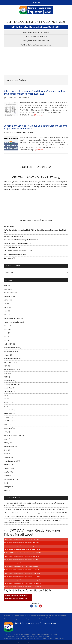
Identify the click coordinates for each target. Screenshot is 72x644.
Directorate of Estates (11, 359)
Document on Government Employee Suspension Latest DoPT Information (40, 509)
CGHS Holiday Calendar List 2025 (41, 187)
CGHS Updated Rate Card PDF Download (36, 32)
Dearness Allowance (10, 348)
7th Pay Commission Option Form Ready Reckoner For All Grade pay (16, 597)
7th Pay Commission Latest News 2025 (36, 41)
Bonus (6, 307)
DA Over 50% (8, 344)
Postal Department (10, 461)
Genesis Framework (40, 642)
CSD (5, 337)
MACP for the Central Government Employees (36, 45)
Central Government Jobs (12, 318)
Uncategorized (8, 487)
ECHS (5, 366)
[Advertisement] (36, 61)
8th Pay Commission (10, 293)
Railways (7, 468)
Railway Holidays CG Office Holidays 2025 (22, 189)
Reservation (7, 476)
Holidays (6, 403)
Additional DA (8, 296)
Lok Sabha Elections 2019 (12, 436)
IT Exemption (8, 414)
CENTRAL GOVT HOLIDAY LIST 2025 (36, 177)
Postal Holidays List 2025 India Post (42, 182)
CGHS (5, 329)
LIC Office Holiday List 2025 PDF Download (26, 184)
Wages (6, 490)
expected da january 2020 (12, 384)
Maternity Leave (9, 446)
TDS (5, 483)
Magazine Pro (30, 642)
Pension (6, 457)
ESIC (5, 377)
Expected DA (8, 381)
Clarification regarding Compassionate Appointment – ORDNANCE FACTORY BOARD (40, 513)
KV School (7, 417)
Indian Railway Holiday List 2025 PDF (16, 182)
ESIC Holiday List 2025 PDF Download (16, 187)
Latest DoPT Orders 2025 (36, 167)
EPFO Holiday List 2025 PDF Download (54, 184)
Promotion (7, 465)
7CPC (5, 289)
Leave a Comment (24, 98)
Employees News (9, 370)
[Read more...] (39, 115)
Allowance (7, 304)
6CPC (5, 286)
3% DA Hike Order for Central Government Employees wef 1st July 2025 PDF (36, 27)
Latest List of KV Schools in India (36, 37)
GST (5, 399)
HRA (5, 406)
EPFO (5, 373)
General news (8, 392)
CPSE (5, 333)
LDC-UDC (7, 425)
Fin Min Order (8, 388)
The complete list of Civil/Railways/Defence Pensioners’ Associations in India (39, 517)
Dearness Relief (9, 351)
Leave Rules (8, 428)
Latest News (8, 421)
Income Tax (7, 410)
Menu (37, 2)
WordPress (49, 642)
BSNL (5, 311)
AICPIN (6, 300)
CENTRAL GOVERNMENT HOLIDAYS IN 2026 (36, 22)
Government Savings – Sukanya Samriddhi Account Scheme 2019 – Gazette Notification (35, 127)
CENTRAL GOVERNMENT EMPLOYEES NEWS (36, 10)
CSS (5, 340)
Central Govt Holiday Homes (13, 322)
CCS (5, 315)
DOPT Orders (8, 362)
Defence (6, 355)
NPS (5, 450)
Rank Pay (7, 472)
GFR (5, 395)
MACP (6, 443)
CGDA (5, 326)
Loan (5, 432)
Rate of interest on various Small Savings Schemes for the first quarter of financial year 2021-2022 (34, 92)
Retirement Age (9, 479)
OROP (6, 454)
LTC (5, 439)
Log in (54, 642)
